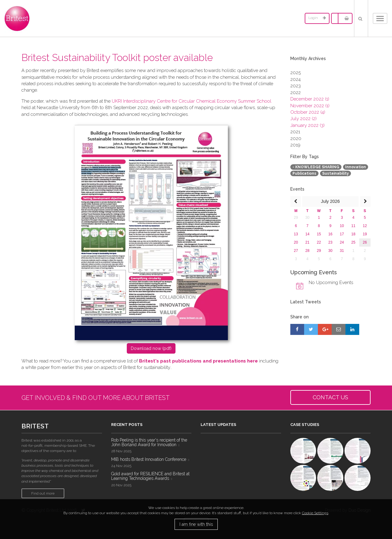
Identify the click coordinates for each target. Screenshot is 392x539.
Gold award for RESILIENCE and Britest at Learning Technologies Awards (150, 476)
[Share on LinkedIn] (352, 329)
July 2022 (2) (303, 119)
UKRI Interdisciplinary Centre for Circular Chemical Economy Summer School (192, 101)
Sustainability (335, 173)
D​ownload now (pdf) (151, 348)
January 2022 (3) (307, 125)
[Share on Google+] (325, 329)
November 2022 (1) (310, 106)
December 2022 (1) (310, 99)
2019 (295, 145)
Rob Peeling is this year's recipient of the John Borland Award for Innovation (149, 442)
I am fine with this (196, 524)
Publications (304, 173)
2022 (296, 93)
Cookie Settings (315, 513)
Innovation (356, 167)
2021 (295, 132)
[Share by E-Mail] (339, 329)
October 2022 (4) (308, 112)
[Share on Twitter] (311, 329)
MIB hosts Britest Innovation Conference (149, 459)
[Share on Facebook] (297, 329)
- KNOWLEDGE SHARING (316, 167)
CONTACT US (330, 397)
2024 (296, 79)
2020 (296, 139)
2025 (296, 73)
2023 (296, 86)
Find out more (43, 493)
